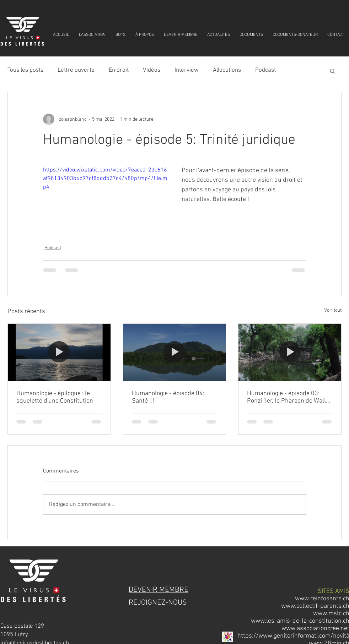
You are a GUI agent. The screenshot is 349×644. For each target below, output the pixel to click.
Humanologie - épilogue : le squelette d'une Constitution (55, 397)
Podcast (265, 70)
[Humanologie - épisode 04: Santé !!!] (175, 353)
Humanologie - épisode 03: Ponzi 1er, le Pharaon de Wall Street (286, 397)
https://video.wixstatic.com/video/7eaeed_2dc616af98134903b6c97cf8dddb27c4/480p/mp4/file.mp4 (105, 179)
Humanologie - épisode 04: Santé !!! (168, 397)
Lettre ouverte (76, 70)
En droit (119, 70)
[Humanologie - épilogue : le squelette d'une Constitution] (59, 353)
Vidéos (152, 70)
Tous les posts (25, 70)
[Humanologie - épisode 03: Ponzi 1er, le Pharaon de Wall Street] (290, 353)
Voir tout (333, 310)
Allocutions (227, 70)
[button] (332, 71)
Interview (187, 70)
